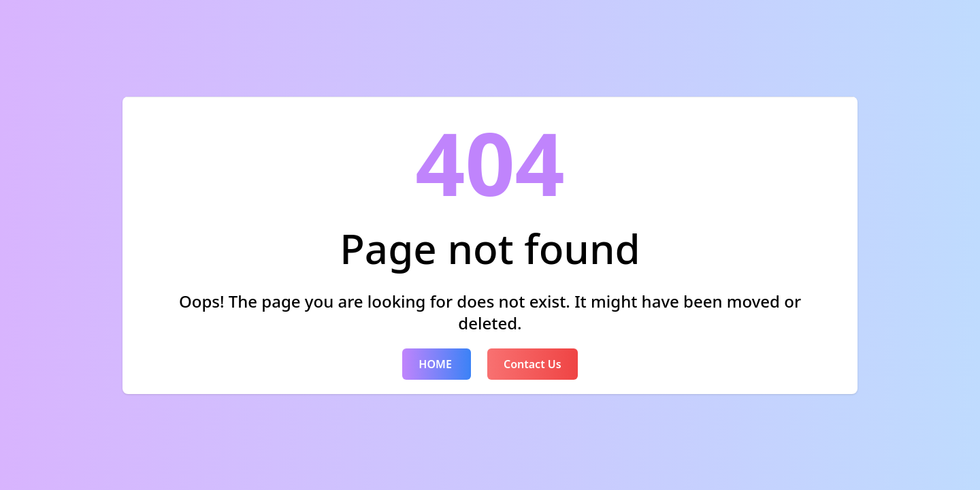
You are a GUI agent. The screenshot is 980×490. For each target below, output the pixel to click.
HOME (437, 364)
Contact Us (533, 364)
